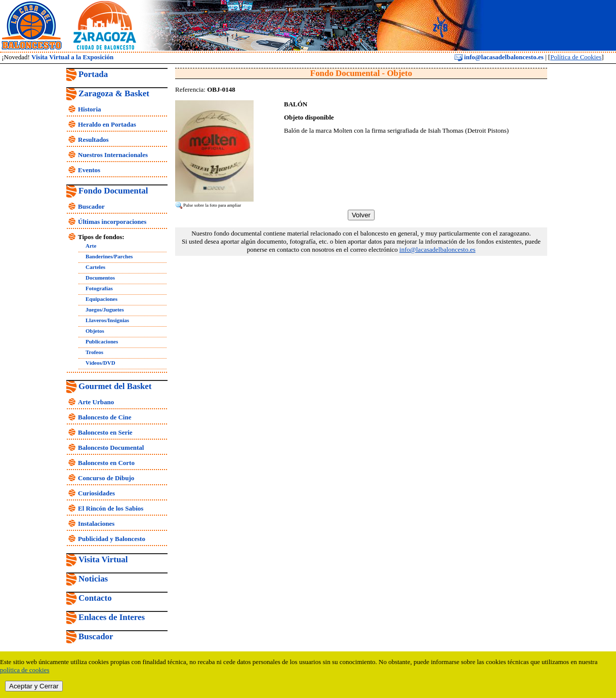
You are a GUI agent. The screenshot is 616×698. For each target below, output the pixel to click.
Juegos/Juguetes (105, 309)
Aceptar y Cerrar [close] (34, 686)
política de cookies (25, 670)
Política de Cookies (576, 57)
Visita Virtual (103, 559)
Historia (90, 109)
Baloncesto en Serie (105, 432)
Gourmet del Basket (115, 386)
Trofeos (94, 352)
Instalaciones (96, 523)
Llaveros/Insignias (107, 320)
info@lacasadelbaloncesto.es (499, 57)
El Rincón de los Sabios (111, 508)
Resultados (93, 140)
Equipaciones (101, 299)
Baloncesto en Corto (106, 463)
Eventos (89, 170)
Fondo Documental (113, 191)
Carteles (95, 267)
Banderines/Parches (109, 256)
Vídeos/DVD (100, 363)
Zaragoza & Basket (114, 93)
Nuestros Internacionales (113, 155)
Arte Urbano (96, 402)
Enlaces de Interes (112, 617)
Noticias (93, 579)
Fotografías (99, 288)
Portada (93, 74)
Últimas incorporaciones (112, 222)
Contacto (95, 598)
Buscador (91, 206)
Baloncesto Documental (111, 448)
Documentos (100, 278)
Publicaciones (102, 341)
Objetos (95, 331)
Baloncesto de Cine (105, 417)
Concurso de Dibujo (106, 478)
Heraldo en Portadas (107, 124)
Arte (91, 246)
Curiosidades (96, 493)
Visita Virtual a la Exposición (72, 57)
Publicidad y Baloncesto (112, 539)
